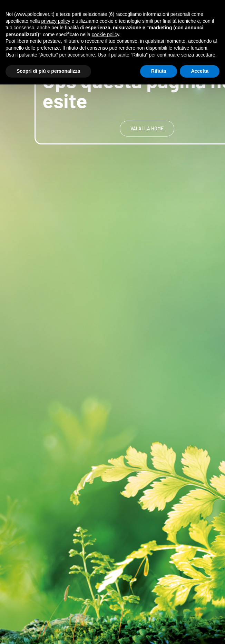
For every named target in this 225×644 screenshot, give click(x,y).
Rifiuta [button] (159, 71)
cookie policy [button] (105, 34)
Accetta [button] (200, 71)
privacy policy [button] (56, 21)
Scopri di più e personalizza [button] (48, 71)
